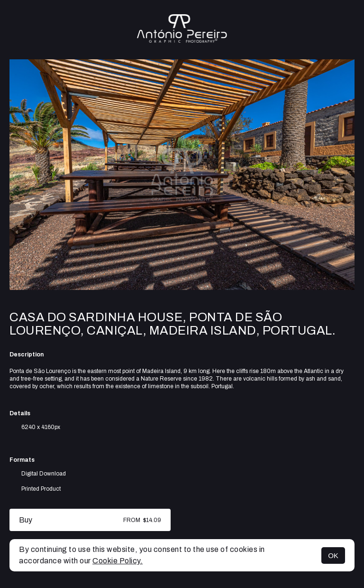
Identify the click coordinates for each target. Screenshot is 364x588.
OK (333, 555)
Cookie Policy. (118, 561)
